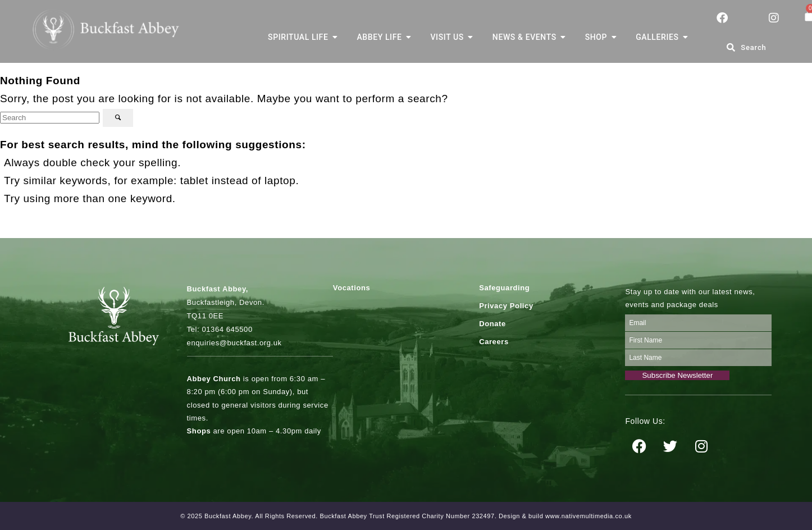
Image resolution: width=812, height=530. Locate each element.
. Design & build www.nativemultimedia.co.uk (563, 516)
